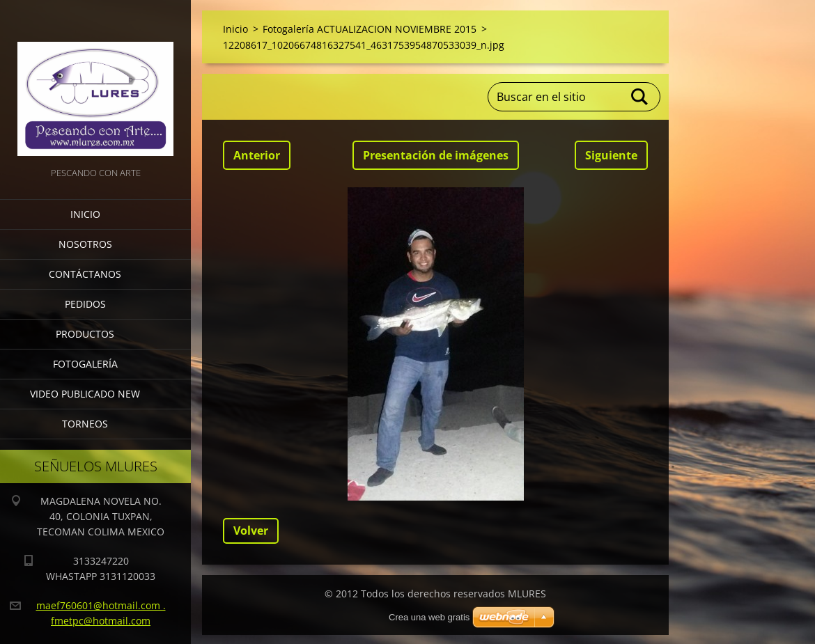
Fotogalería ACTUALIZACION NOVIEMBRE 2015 (370, 29)
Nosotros (85, 244)
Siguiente (611, 155)
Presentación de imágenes (436, 155)
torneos (85, 424)
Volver (251, 531)
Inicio (85, 214)
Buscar (640, 97)
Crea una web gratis (429, 617)
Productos (85, 334)
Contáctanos (85, 274)
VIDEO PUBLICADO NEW (85, 394)
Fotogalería (85, 364)
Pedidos (85, 304)
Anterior (257, 155)
